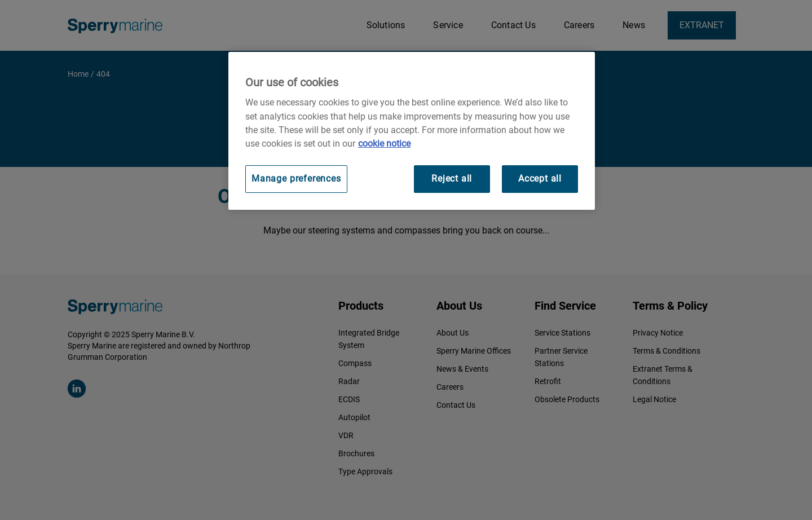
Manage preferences (296, 179)
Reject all (452, 179)
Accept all (540, 179)
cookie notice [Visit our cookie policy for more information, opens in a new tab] (384, 144)
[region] (412, 131)
